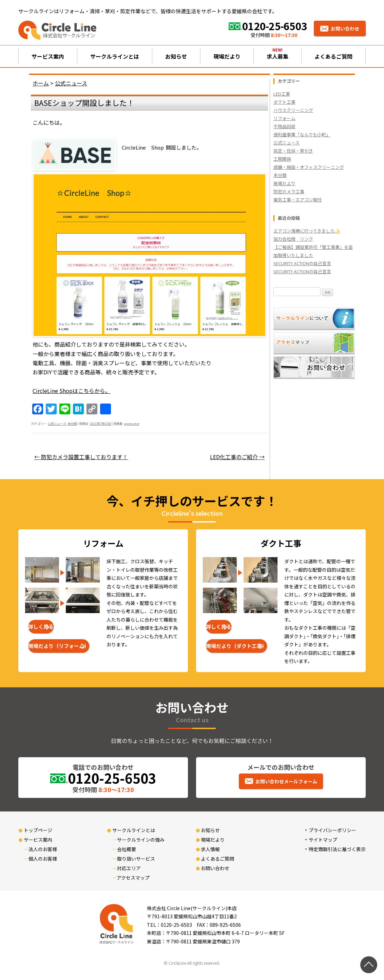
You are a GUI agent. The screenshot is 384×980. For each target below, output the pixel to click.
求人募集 (277, 56)
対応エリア (129, 868)
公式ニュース (57, 424)
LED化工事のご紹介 (237, 457)
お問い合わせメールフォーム (286, 781)
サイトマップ (323, 840)
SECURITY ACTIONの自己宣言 (302, 263)
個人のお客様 (43, 859)
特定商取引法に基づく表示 (337, 849)
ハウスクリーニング (293, 110)
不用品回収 (284, 126)
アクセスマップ (133, 878)
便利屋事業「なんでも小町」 (302, 134)
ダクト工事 (284, 102)
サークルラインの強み (141, 840)
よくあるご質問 (333, 56)
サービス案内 (48, 56)
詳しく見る (41, 626)
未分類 (72, 424)
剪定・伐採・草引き (293, 151)
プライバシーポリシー (332, 830)
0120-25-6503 (275, 26)
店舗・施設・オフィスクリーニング (309, 167)
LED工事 (282, 94)
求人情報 (210, 849)
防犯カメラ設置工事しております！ (81, 457)
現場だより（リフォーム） (59, 646)
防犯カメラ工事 (289, 191)
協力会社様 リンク (293, 239)
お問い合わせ (345, 28)
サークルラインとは (115, 56)
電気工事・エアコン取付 (298, 200)
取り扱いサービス (136, 859)
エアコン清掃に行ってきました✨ (307, 231)
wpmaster (132, 424)
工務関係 (282, 159)
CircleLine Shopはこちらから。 (72, 391)
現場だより (227, 56)
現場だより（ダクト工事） (236, 646)
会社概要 (127, 849)
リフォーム (284, 118)
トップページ (38, 830)
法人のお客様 (43, 849)
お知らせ (176, 56)
